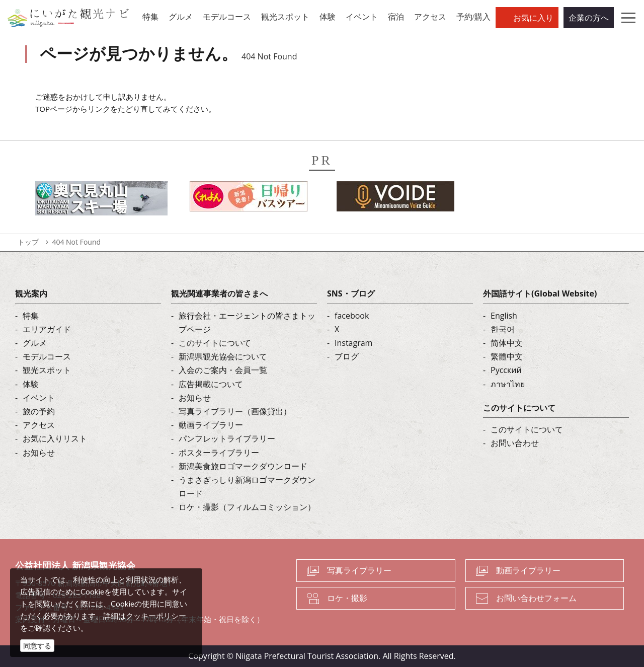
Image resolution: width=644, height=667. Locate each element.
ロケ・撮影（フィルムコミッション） (247, 507)
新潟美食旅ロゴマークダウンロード (243, 466)
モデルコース (47, 356)
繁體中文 (507, 356)
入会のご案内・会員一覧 (223, 370)
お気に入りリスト (55, 438)
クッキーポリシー (156, 616)
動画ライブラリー (211, 425)
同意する (37, 646)
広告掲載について (211, 384)
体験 (31, 384)
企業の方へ (589, 18)
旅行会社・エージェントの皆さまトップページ (247, 322)
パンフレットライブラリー (227, 438)
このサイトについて (215, 343)
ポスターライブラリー (219, 453)
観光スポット (47, 370)
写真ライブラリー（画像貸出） (235, 411)
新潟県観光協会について (223, 356)
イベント (39, 398)
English (504, 316)
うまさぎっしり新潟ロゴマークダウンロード (247, 487)
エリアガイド (47, 329)
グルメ (35, 343)
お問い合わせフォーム (536, 598)
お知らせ (39, 453)
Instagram (353, 343)
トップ (28, 242)
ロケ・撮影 (347, 598)
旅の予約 (39, 411)
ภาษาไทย (508, 384)
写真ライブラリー (359, 570)
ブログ (347, 356)
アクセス (39, 425)
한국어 (503, 329)
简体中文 (507, 343)
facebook (352, 316)
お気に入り (533, 18)
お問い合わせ (515, 443)
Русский (506, 370)
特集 (31, 316)
